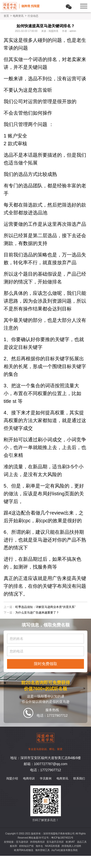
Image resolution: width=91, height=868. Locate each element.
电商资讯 (18, 16)
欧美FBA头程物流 (24, 850)
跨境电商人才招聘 (71, 846)
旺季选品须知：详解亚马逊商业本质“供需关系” (45, 607)
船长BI (13, 846)
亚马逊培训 (22, 842)
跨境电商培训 (37, 842)
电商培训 (29, 778)
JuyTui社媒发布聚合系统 (64, 850)
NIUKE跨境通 (52, 846)
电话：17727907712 (46, 770)
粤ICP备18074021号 (62, 838)
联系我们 (79, 778)
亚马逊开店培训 (55, 842)
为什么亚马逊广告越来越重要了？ (37, 613)
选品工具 (82, 842)
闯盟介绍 (12, 778)
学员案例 (46, 778)
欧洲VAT (70, 842)
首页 (6, 16)
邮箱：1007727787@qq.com (46, 764)
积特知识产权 (26, 846)
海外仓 (39, 846)
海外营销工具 (42, 850)
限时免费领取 (46, 664)
